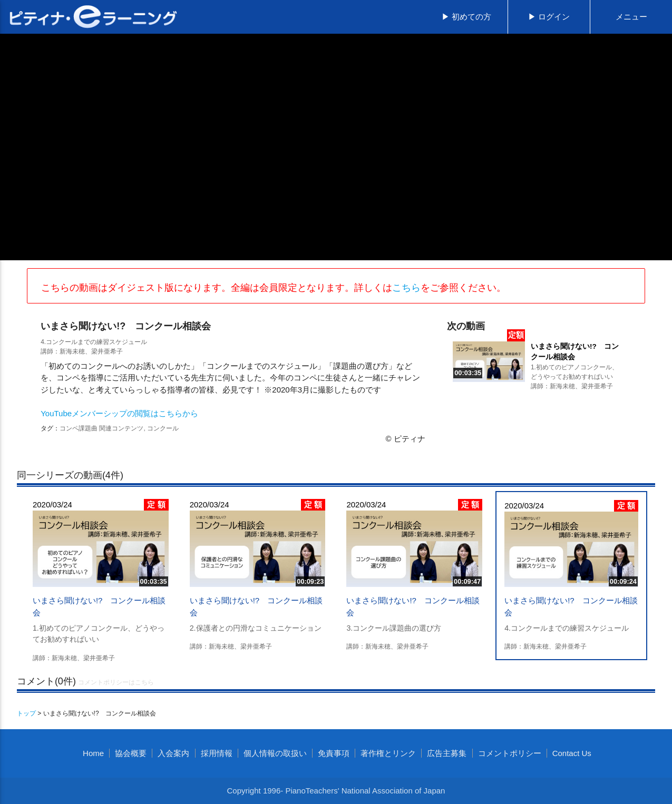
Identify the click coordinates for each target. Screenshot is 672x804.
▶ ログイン (549, 17)
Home (93, 753)
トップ (26, 713)
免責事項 (334, 753)
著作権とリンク (388, 753)
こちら (406, 288)
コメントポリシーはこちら (116, 682)
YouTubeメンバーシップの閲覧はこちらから (119, 413)
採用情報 (217, 753)
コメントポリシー (510, 753)
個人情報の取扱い (275, 753)
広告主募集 (447, 753)
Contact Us (572, 753)
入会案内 (173, 753)
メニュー (631, 17)
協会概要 (131, 753)
